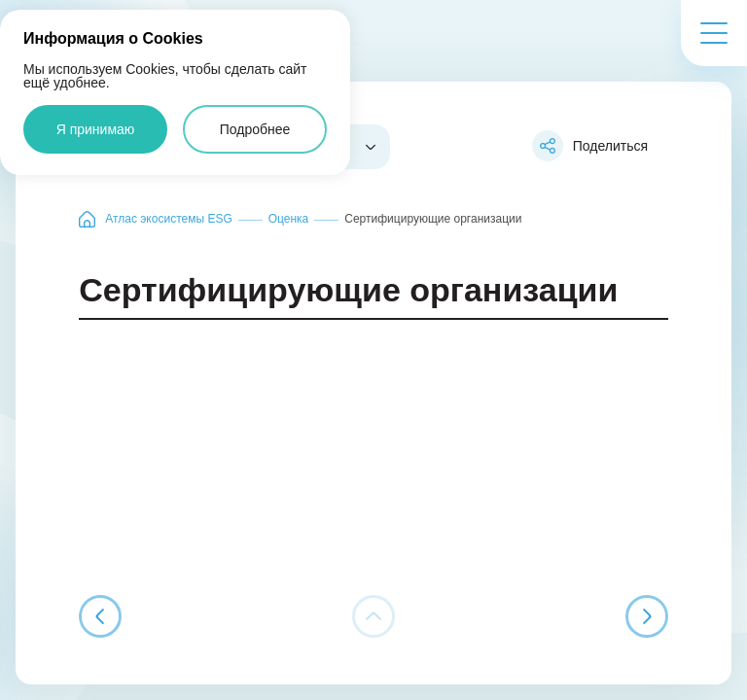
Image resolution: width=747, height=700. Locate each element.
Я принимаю (96, 129)
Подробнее (255, 129)
